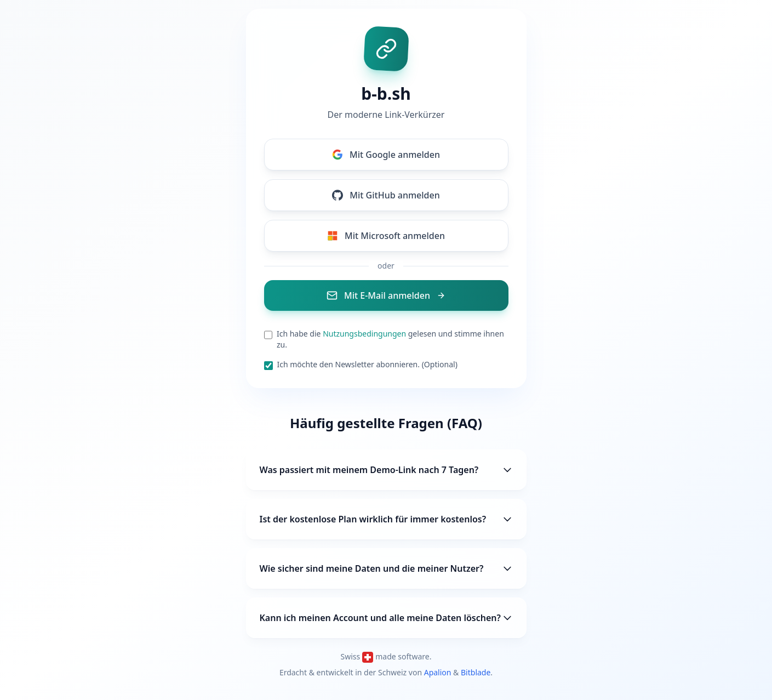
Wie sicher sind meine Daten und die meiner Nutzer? (386, 568)
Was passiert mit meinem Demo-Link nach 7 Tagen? (386, 470)
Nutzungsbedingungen (364, 334)
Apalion (438, 672)
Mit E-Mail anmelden (386, 295)
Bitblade (476, 672)
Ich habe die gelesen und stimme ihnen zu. (390, 339)
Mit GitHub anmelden (386, 195)
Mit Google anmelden (386, 155)
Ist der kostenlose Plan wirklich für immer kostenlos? (386, 519)
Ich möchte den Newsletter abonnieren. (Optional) (367, 364)
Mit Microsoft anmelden (386, 236)
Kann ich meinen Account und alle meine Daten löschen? (386, 618)
